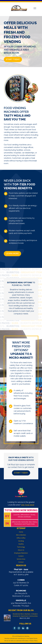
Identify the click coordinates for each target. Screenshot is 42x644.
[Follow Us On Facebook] (15, 628)
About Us (21, 550)
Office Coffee (21, 538)
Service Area (21, 559)
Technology (21, 547)
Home (21, 532)
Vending (21, 541)
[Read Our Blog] (27, 628)
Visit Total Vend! (28, 505)
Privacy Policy (33, 641)
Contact (21, 562)
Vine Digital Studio (32, 638)
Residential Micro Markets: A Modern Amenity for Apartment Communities (25, 615)
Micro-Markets (21, 535)
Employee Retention (21, 553)
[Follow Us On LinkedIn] (23, 628)
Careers (21, 556)
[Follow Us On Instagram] (19, 628)
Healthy (21, 544)
